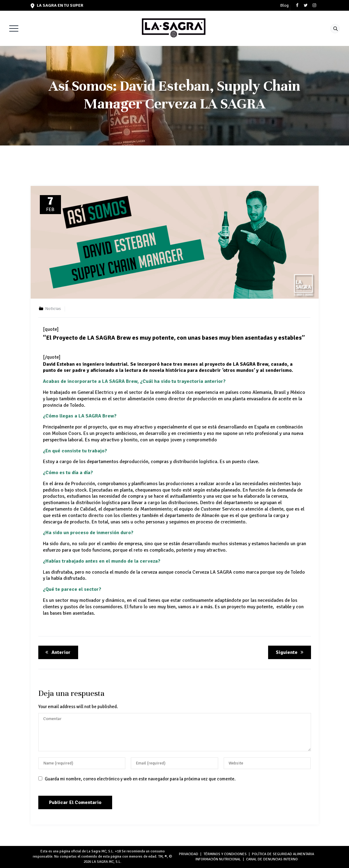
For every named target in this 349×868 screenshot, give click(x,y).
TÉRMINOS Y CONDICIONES (225, 854)
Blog (284, 6)
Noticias (53, 309)
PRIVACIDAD (189, 854)
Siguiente (291, 652)
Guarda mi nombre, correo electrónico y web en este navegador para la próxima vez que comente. (140, 779)
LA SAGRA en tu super (57, 5)
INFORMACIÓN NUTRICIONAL (218, 859)
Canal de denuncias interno (272, 859)
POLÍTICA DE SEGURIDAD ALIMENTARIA (283, 854)
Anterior (57, 652)
